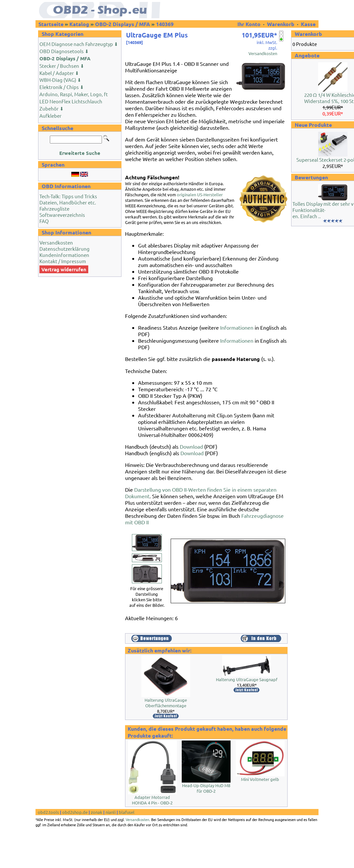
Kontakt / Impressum (63, 261)
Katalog (79, 24)
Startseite (51, 24)
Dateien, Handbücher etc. (68, 202)
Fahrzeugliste (54, 209)
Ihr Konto (250, 24)
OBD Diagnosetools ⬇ (64, 51)
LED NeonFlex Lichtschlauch (71, 101)
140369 (165, 24)
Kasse (308, 24)
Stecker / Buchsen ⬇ (62, 66)
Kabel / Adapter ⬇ (59, 73)
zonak (97, 812)
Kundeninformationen (64, 255)
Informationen (237, 327)
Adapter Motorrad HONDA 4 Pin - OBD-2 (152, 800)
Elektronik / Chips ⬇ (62, 87)
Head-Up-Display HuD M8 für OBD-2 (206, 788)
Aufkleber (50, 116)
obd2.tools (48, 812)
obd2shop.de (75, 812)
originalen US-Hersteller (200, 195)
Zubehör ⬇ (52, 108)
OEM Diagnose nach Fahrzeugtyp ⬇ (79, 44)
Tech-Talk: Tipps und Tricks (68, 196)
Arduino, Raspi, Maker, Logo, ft (74, 94)
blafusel (127, 812)
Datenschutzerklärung (64, 249)
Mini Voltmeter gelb (260, 779)
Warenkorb (281, 24)
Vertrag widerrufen (64, 269)
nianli (111, 812)
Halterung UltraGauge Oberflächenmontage (166, 703)
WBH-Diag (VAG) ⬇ (60, 80)
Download (191, 446)
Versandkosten (56, 242)
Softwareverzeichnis (62, 215)
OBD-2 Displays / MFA (123, 24)
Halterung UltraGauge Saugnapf (247, 679)
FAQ (44, 221)
